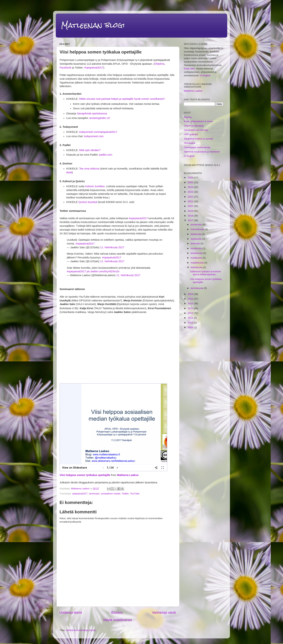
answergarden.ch (100, 118)
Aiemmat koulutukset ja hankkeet (202, 152)
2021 (191, 201)
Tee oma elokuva (89, 169)
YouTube (135, 494)
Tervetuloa (190, 143)
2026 (191, 178)
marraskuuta (198, 229)
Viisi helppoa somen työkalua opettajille (85, 475)
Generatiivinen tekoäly (196, 130)
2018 (191, 216)
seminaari (94, 494)
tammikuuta (197, 288)
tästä (69, 172)
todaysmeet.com (94, 136)
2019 (191, 211)
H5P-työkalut (191, 134)
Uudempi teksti (71, 612)
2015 (191, 299)
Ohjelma (159, 64)
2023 (191, 192)
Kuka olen (189, 69)
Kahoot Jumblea (95, 186)
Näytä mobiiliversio (118, 620)
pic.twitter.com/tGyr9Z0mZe (103, 271)
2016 (191, 294)
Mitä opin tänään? (90, 150)
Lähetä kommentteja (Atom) (81, 630)
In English (205, 75)
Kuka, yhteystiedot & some (198, 121)
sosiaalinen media (110, 494)
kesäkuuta (196, 248)
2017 (191, 220)
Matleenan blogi (93, 25)
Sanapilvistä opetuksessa (92, 113)
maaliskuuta (197, 263)
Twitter (125, 494)
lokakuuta (196, 234)
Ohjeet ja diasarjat (194, 126)
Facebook (65, 68)
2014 (191, 303)
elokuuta (196, 243)
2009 (191, 327)
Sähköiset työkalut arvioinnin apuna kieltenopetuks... (205, 273)
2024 (191, 187)
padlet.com (106, 155)
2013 (191, 308)
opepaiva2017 (80, 494)
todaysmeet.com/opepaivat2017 (98, 132)
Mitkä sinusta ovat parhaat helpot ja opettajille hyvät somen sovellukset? (122, 99)
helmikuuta (197, 267)
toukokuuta (197, 253)
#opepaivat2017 (94, 68)
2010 (191, 323)
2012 (191, 313)
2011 (191, 318)
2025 (191, 182)
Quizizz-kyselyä (88, 202)
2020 (191, 206)
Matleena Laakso (128, 475)
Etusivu (117, 612)
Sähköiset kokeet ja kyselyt (199, 139)
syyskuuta (196, 239)
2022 (191, 197)
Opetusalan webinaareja (197, 147)
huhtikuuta (197, 258)
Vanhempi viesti (164, 612)
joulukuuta (196, 225)
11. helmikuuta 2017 (112, 247)
